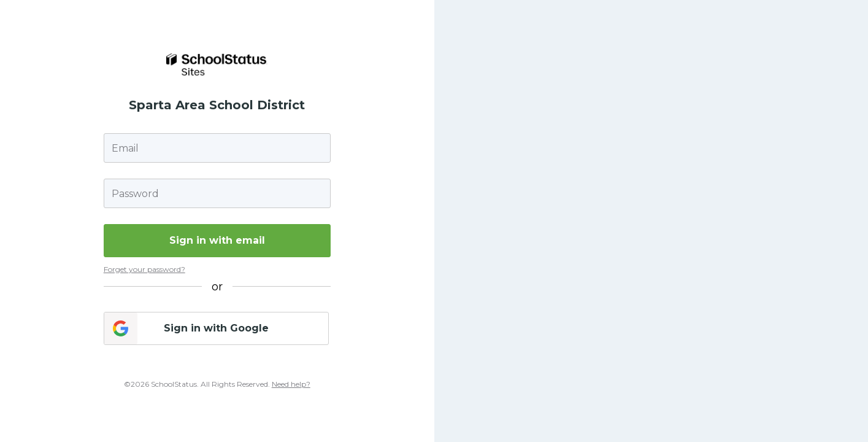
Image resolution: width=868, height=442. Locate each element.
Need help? (291, 384)
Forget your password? (144, 269)
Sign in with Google (216, 328)
